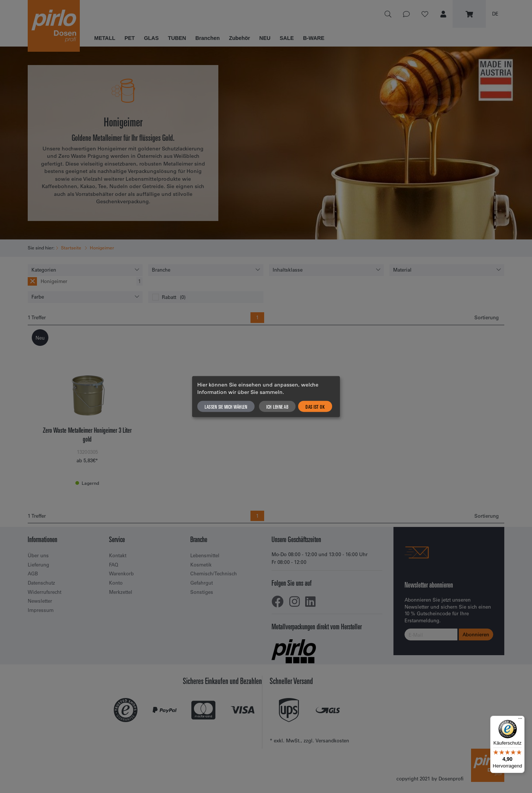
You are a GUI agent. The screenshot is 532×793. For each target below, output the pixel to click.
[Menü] (520, 720)
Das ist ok (315, 406)
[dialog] (266, 397)
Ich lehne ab (277, 406)
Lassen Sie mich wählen (226, 406)
